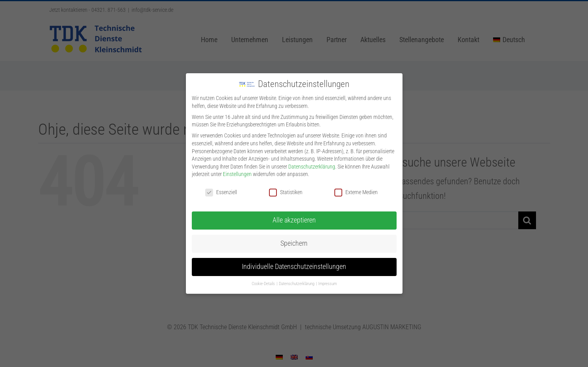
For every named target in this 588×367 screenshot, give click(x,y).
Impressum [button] (327, 283)
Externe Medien (356, 192)
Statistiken (286, 192)
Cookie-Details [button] (264, 283)
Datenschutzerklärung (312, 166)
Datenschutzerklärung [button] (297, 283)
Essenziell (221, 192)
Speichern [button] (294, 243)
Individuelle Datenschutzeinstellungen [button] (294, 266)
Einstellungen (237, 173)
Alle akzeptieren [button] (294, 219)
